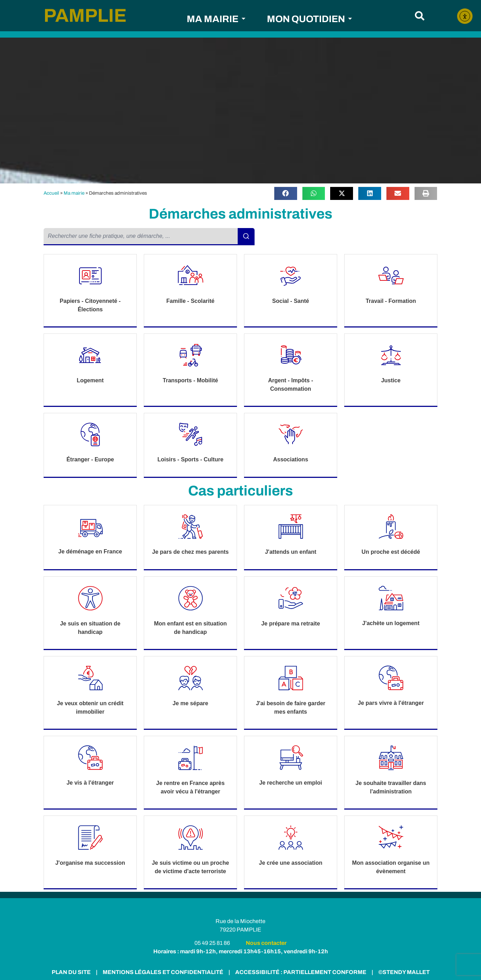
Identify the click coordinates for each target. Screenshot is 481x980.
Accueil (51, 193)
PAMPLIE (85, 15)
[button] (420, 16)
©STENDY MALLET (404, 972)
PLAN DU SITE (71, 972)
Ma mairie (74, 193)
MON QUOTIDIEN (309, 19)
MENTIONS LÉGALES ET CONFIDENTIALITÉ (162, 972)
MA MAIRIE (216, 19)
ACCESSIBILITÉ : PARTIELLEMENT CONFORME (300, 972)
